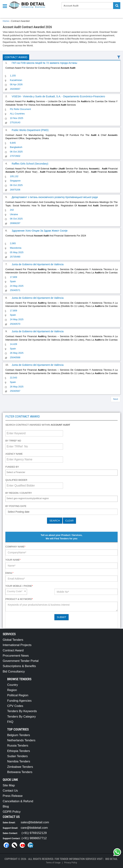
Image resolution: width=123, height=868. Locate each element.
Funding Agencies (19, 701)
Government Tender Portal (21, 661)
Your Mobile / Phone (19, 586)
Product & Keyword (19, 599)
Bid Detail (111, 859)
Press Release (13, 796)
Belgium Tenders (19, 735)
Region (12, 690)
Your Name (13, 560)
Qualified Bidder (16, 480)
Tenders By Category (22, 717)
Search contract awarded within (38, 425)
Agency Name (14, 454)
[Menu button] (6, 6)
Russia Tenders (18, 746)
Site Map (9, 785)
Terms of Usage (53, 863)
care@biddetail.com (34, 828)
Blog (6, 806)
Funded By (12, 467)
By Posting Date (16, 506)
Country (13, 685)
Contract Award (16, 57)
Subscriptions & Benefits (19, 666)
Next (116, 399)
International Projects (17, 645)
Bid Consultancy (14, 671)
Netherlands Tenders (21, 740)
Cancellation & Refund (18, 801)
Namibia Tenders (19, 761)
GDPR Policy (12, 812)
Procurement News (16, 656)
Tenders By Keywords (22, 711)
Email (9, 573)
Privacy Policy (71, 863)
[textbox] (62, 472)
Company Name (15, 547)
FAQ (10, 722)
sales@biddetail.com (35, 822)
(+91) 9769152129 (34, 833)
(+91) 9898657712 (34, 838)
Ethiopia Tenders (19, 751)
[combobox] (61, 473)
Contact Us (10, 791)
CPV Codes (15, 706)
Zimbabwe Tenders (20, 767)
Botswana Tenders (20, 772)
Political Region (18, 695)
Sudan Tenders (17, 756)
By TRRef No (13, 441)
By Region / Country (19, 493)
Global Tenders (13, 640)
